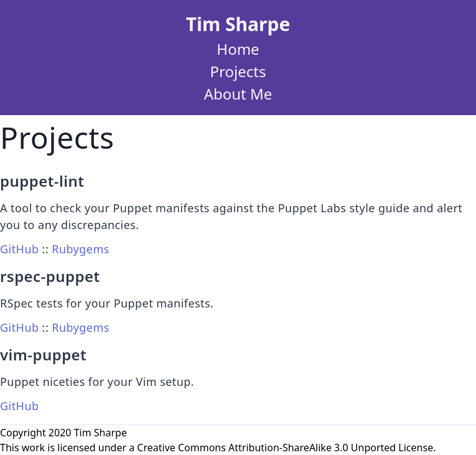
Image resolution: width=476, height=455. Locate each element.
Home (238, 49)
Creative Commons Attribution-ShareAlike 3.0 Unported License (285, 448)
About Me (238, 94)
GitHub (19, 249)
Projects (238, 71)
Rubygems (80, 249)
